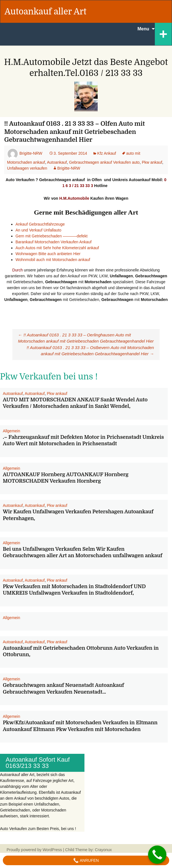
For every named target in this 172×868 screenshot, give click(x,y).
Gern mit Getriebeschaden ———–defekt (52, 236)
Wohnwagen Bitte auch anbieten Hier (48, 254)
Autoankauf (57, 162)
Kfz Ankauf (107, 153)
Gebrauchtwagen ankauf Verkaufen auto (104, 162)
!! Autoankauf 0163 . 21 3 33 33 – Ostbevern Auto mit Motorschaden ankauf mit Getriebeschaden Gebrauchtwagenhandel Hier (90, 351)
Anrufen (86, 860)
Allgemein (11, 431)
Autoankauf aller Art (45, 12)
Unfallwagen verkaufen (27, 168)
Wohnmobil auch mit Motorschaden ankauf (53, 260)
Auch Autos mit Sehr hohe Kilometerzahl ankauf (57, 248)
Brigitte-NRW (31, 153)
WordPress (52, 850)
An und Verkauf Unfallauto (38, 230)
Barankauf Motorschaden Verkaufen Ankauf (54, 242)
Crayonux (103, 850)
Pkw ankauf (152, 162)
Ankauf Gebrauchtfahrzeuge (40, 224)
